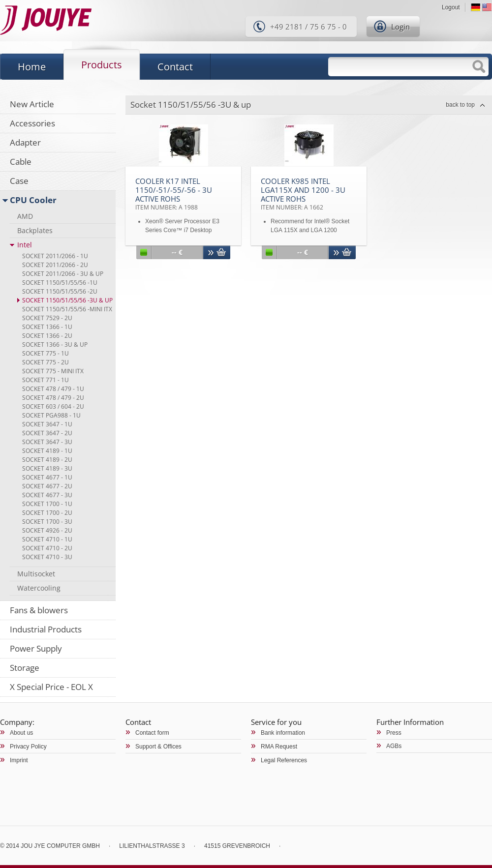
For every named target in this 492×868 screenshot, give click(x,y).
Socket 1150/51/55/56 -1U (60, 283)
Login (400, 27)
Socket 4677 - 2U (47, 486)
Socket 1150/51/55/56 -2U (60, 291)
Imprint (19, 760)
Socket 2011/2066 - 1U (55, 256)
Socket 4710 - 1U (47, 539)
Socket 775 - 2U (46, 362)
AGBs (394, 746)
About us (21, 733)
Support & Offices (158, 747)
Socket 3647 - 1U (47, 424)
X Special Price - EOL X (51, 687)
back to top (460, 105)
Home (32, 67)
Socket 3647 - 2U (47, 433)
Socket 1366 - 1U (47, 327)
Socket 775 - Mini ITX (53, 371)
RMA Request (279, 747)
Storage (25, 668)
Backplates (35, 230)
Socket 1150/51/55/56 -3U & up (67, 300)
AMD (25, 216)
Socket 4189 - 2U (47, 460)
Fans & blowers (39, 610)
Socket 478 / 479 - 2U (53, 398)
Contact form (152, 733)
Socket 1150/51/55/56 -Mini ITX (67, 309)
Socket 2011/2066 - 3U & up (63, 274)
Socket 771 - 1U (46, 380)
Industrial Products (46, 629)
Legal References (284, 760)
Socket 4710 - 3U (47, 557)
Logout (451, 7)
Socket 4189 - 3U (47, 468)
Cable (21, 162)
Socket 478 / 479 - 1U (53, 389)
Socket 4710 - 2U (47, 548)
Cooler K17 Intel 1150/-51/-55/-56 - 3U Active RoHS (174, 194)
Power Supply (36, 648)
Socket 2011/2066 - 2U (55, 265)
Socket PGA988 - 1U (51, 415)
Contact (175, 67)
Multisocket (36, 574)
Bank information (283, 733)
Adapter (25, 142)
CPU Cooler (33, 200)
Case (19, 181)
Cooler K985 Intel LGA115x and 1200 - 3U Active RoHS (303, 194)
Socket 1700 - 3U (47, 522)
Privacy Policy (28, 747)
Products (102, 65)
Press (394, 733)
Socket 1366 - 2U (47, 336)
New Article (32, 104)
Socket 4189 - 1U (47, 451)
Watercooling (39, 588)
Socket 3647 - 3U (47, 442)
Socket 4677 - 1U (47, 477)
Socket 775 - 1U (46, 353)
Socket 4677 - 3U (47, 495)
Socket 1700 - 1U (47, 504)
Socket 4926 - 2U (47, 530)
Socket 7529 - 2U (47, 318)
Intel (25, 245)
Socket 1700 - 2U (47, 513)
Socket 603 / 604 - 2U (53, 406)
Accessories (32, 123)
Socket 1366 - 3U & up (55, 344)
